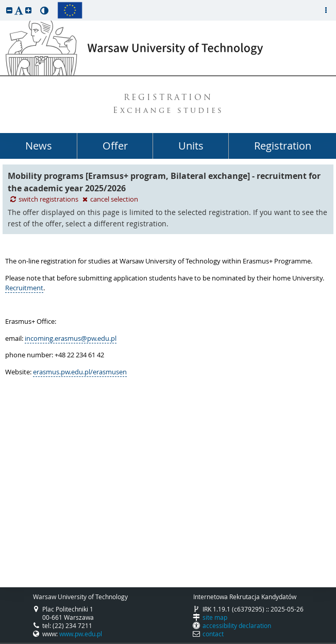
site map (215, 617)
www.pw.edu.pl (81, 634)
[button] (9, 10)
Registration (283, 146)
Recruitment (24, 288)
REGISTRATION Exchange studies (168, 105)
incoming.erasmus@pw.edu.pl (71, 338)
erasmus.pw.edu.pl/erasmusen (80, 372)
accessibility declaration (237, 625)
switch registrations (45, 199)
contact (213, 634)
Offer (115, 146)
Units (191, 146)
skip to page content (3, 3)
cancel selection (110, 199)
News (39, 146)
